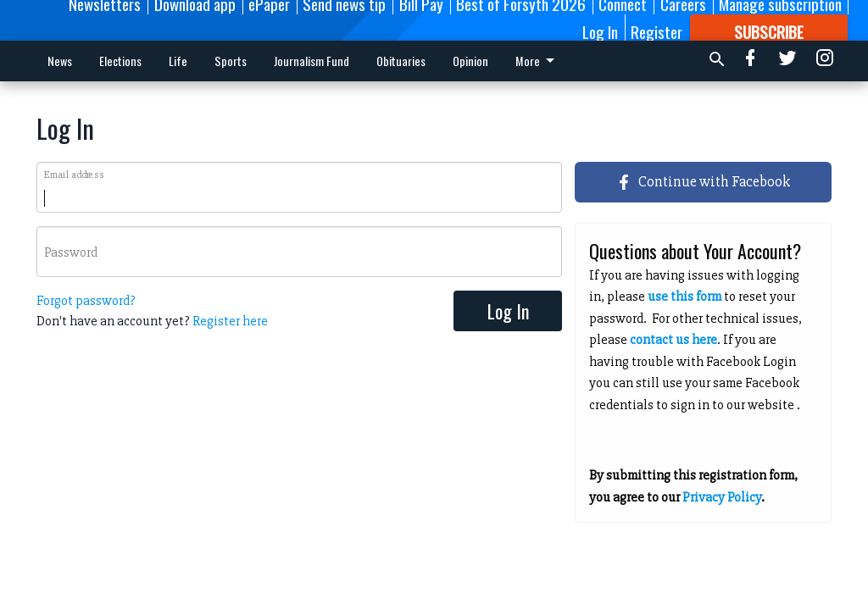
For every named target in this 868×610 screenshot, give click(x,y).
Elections (120, 61)
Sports (231, 61)
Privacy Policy (722, 497)
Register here (230, 321)
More (475, 61)
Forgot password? (86, 301)
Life (178, 61)
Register (657, 31)
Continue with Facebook (704, 181)
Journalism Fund (312, 61)
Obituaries (401, 61)
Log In (600, 31)
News (60, 61)
